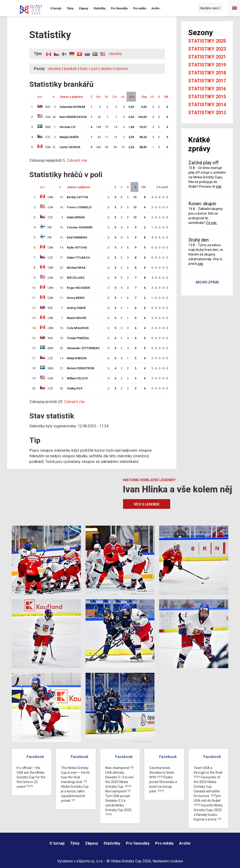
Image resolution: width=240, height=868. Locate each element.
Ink (123, 97)
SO (152, 97)
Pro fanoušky (138, 843)
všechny (115, 54)
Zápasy (92, 843)
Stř (107, 97)
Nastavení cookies (168, 861)
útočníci (122, 69)
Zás (115, 97)
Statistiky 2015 (207, 97)
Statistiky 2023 (207, 49)
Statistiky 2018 (207, 73)
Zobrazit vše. (77, 160)
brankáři (70, 69)
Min (99, 97)
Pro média (164, 843)
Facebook (35, 757)
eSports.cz (86, 861)
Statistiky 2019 (207, 65)
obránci (107, 69)
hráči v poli (89, 69)
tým (40, 97)
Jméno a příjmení (71, 97)
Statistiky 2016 (207, 89)
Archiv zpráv (207, 282)
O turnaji (57, 843)
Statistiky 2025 (207, 41)
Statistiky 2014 (207, 105)
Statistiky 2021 (207, 57)
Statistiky (112, 843)
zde (219, 187)
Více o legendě (147, 504)
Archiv (185, 843)
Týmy (75, 843)
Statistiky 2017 (207, 81)
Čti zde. (212, 223)
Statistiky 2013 (207, 113)
